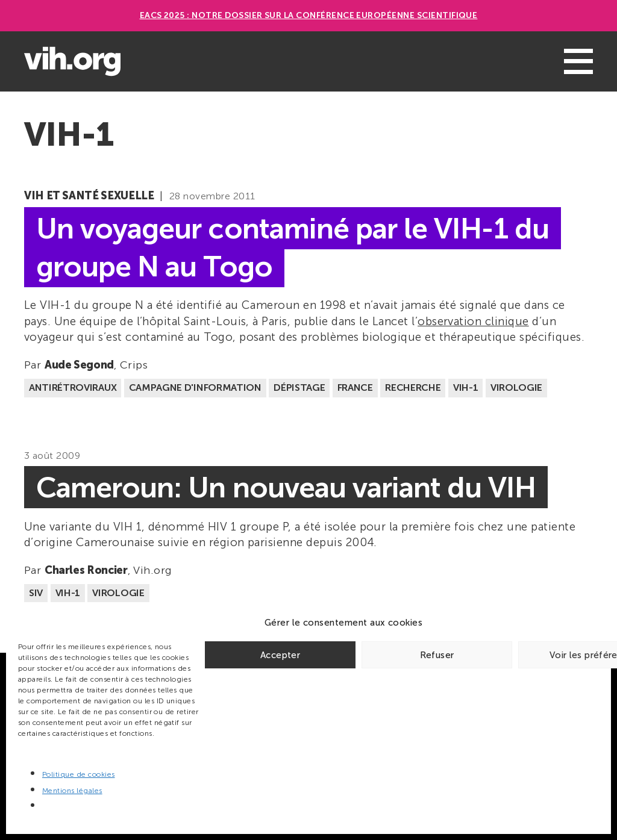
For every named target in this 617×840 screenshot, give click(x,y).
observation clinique (473, 321)
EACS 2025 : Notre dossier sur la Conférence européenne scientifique (309, 15)
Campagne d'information (195, 387)
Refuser (437, 655)
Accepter (280, 655)
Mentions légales (72, 791)
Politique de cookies (79, 774)
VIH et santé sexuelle (89, 196)
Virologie (516, 387)
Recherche (413, 387)
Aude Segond (79, 365)
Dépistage (299, 387)
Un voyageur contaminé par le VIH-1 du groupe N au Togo (293, 247)
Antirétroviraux (73, 387)
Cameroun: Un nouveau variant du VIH (286, 487)
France (355, 387)
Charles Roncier (86, 570)
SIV (36, 593)
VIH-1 (465, 387)
